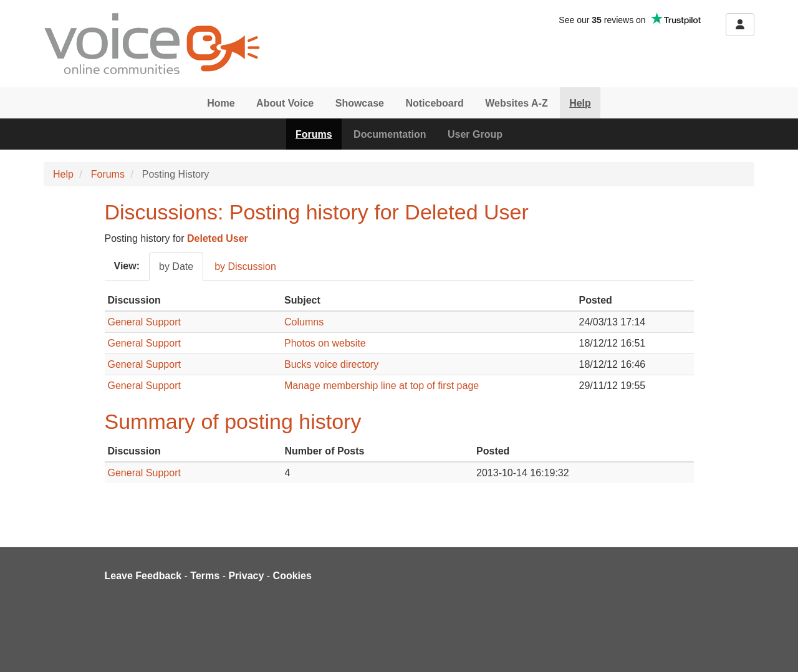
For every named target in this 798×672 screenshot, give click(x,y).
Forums (314, 134)
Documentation (390, 134)
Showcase (360, 103)
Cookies (292, 576)
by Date (176, 266)
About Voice (285, 103)
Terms (205, 576)
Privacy (246, 576)
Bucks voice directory (331, 364)
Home (221, 103)
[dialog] (775, 647)
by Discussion (245, 266)
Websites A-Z (516, 103)
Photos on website (325, 343)
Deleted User (218, 238)
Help (580, 103)
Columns (304, 322)
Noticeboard (434, 103)
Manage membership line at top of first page (382, 386)
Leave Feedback (143, 576)
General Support (144, 322)
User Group (475, 134)
